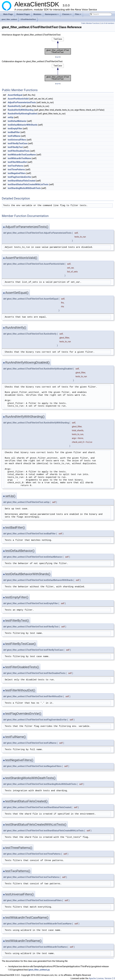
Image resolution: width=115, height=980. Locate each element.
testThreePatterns (16, 170)
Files (78, 15)
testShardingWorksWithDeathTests (24, 188)
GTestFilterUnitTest (28, 19)
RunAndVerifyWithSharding (21, 110)
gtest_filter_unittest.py (39, 970)
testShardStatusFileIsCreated (22, 181)
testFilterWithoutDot (17, 162)
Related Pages (23, 14)
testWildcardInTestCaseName (22, 155)
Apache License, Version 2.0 (102, 978)
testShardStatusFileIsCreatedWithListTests (28, 184)
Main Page (8, 14)
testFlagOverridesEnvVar (19, 177)
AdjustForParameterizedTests (22, 102)
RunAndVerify (14, 106)
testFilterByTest (15, 147)
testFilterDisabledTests (19, 151)
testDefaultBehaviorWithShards (23, 125)
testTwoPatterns (16, 166)
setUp (11, 117)
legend (58, 57)
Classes (67, 15)
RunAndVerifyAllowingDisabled (22, 114)
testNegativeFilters (17, 173)
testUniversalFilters (17, 140)
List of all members (107, 23)
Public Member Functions (90, 23)
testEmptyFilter (15, 129)
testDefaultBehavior (17, 121)
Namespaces (52, 15)
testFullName (14, 136)
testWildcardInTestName (19, 158)
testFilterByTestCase (18, 143)
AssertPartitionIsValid (18, 99)
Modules (37, 14)
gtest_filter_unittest (9, 19)
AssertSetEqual (15, 95)
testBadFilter (14, 132)
